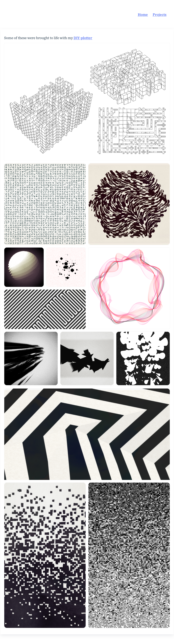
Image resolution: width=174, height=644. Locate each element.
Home (143, 15)
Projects (160, 15)
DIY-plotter (83, 38)
